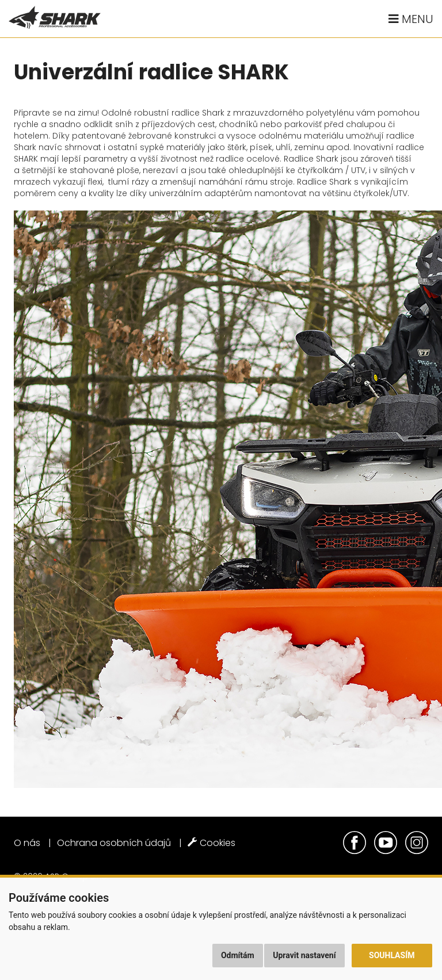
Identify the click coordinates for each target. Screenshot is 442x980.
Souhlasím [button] (392, 955)
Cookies (212, 843)
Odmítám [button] (238, 955)
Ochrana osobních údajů (114, 843)
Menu (411, 19)
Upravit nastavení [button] (304, 955)
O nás (27, 843)
